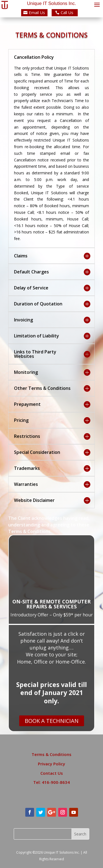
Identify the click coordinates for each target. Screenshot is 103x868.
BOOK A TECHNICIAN (52, 721)
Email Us (37, 12)
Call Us (67, 12)
